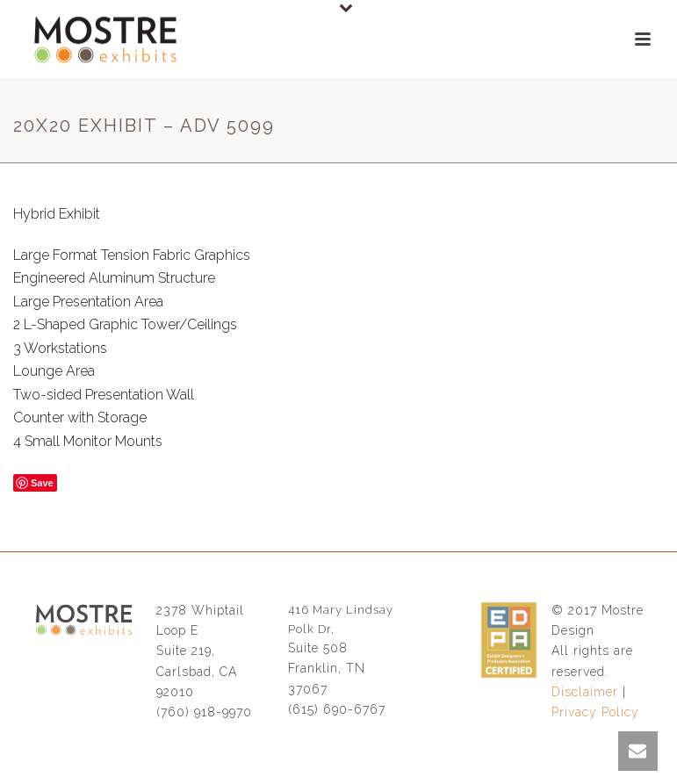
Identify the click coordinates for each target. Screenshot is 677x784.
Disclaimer (585, 692)
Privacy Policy (595, 712)
